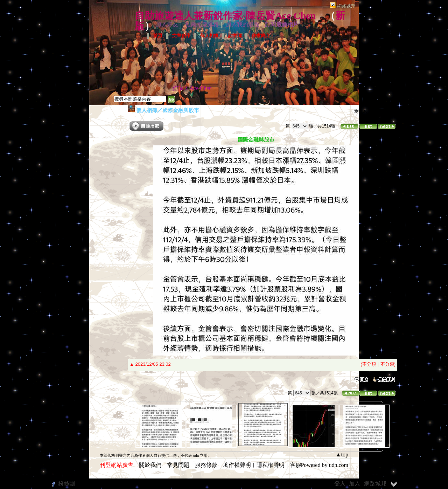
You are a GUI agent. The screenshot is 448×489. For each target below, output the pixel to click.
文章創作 (181, 36)
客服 (296, 465)
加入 (355, 484)
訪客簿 (235, 36)
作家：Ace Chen (192, 88)
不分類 (369, 364)
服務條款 (206, 465)
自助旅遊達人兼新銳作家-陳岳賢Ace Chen (225, 16)
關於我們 (150, 465)
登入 (340, 484)
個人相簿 (209, 36)
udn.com (338, 465)
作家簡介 (261, 36)
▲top (342, 454)
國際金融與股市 (181, 110)
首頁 (158, 36)
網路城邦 (346, 6)
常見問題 (178, 465)
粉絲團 (66, 484)
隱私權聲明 (271, 465)
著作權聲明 (237, 465)
